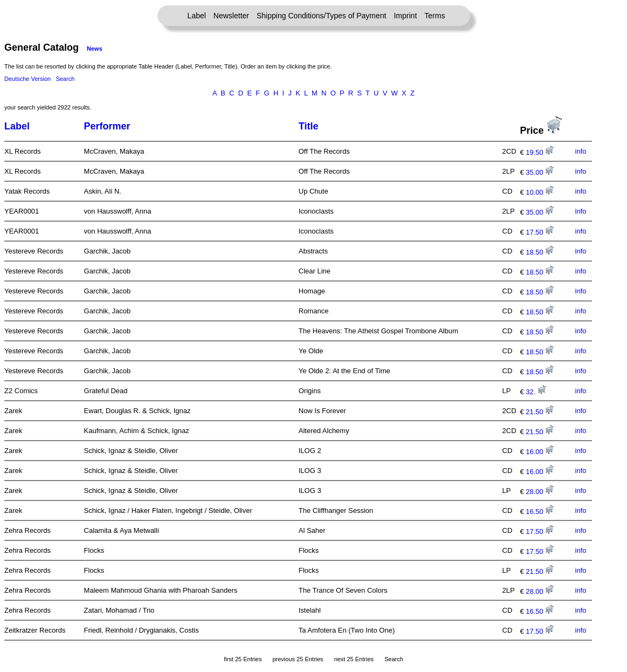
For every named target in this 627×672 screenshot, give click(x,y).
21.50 (540, 412)
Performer (107, 126)
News (95, 49)
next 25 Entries (354, 659)
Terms (435, 16)
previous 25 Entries (298, 659)
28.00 (540, 492)
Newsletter (231, 16)
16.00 (540, 452)
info (581, 151)
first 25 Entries (243, 659)
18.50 (540, 252)
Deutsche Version (27, 79)
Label (197, 16)
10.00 (540, 192)
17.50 (540, 232)
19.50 (540, 152)
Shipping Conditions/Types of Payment (321, 16)
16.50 (540, 512)
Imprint (405, 16)
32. (536, 392)
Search (65, 79)
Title (309, 126)
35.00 (540, 172)
